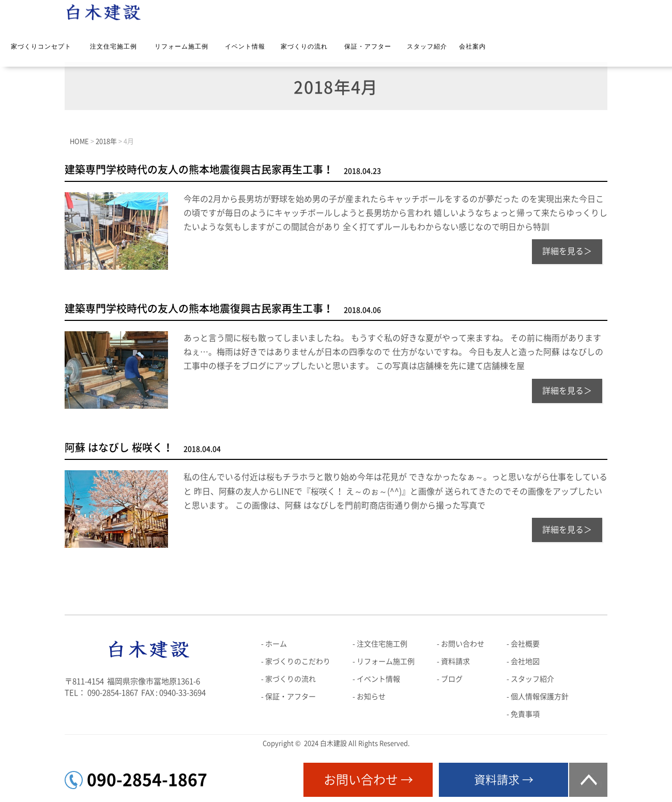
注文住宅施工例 (113, 47)
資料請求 (455, 661)
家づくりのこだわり (298, 661)
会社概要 (525, 644)
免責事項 (525, 714)
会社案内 (472, 47)
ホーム (276, 644)
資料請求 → (504, 780)
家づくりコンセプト (41, 47)
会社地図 (525, 661)
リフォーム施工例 (181, 47)
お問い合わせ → (368, 780)
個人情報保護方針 (540, 697)
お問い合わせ (463, 644)
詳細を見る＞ (567, 251)
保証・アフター (368, 47)
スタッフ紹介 (427, 47)
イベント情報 (245, 47)
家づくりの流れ (304, 47)
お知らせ (371, 697)
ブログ (452, 679)
